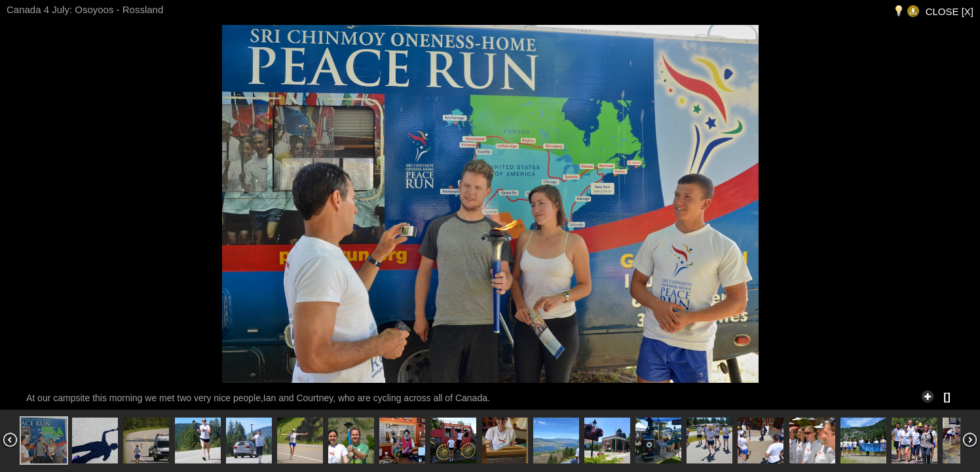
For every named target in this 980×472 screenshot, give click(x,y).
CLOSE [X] (950, 11)
